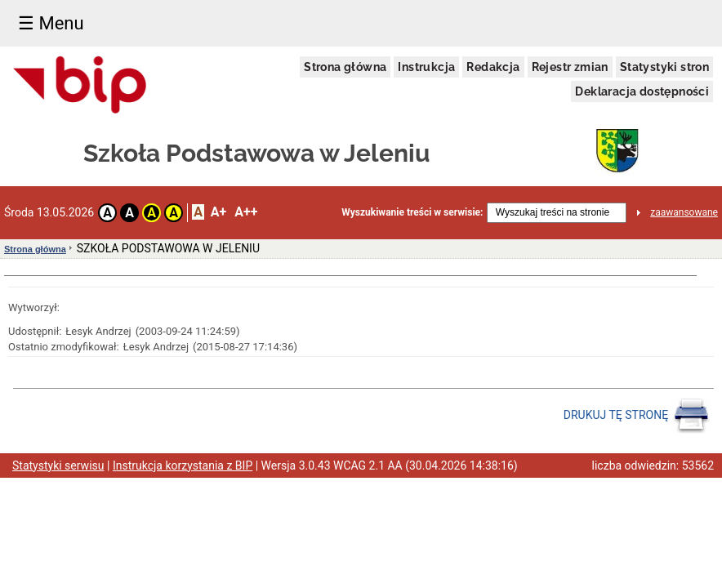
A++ (246, 212)
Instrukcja (426, 67)
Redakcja (493, 67)
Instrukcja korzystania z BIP (183, 465)
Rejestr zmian (570, 67)
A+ (218, 212)
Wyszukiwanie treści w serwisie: (412, 212)
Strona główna (345, 67)
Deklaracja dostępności (642, 91)
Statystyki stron (664, 67)
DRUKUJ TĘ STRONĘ (637, 416)
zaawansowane (684, 212)
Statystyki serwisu (58, 465)
